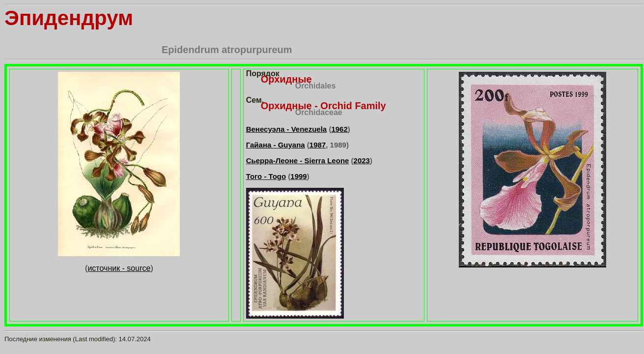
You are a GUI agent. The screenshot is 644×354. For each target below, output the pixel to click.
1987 (318, 145)
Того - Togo (266, 176)
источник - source (119, 268)
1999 (298, 176)
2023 (362, 161)
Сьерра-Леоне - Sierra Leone (298, 161)
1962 (339, 129)
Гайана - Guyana (276, 145)
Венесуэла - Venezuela (287, 129)
